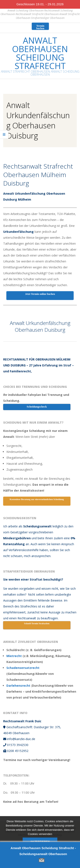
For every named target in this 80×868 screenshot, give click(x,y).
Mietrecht (14, 656)
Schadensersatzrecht (23, 668)
